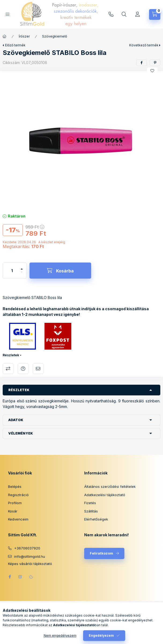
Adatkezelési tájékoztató (105, 495)
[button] (81, 141)
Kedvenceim (18, 519)
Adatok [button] (16, 420)
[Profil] (138, 14)
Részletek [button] (19, 390)
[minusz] (22, 274)
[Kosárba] (60, 271)
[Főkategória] (5, 36)
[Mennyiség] (12, 271)
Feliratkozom (101, 553)
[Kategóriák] (8, 14)
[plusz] (22, 267)
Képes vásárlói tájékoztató (30, 564)
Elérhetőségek (96, 519)
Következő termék (144, 45)
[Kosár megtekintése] (155, 14)
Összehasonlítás (8, 369)
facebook (10, 577)
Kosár (13, 511)
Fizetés (90, 503)
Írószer (24, 36)
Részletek (11, 355)
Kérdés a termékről (23, 369)
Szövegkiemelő (55, 36)
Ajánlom (38, 369)
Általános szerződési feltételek (110, 486)
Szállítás (91, 511)
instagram (20, 577)
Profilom (15, 503)
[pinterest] (155, 63)
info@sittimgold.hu (111, 14)
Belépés (15, 486)
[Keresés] (124, 14)
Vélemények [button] (21, 433)
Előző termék (15, 45)
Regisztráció (18, 495)
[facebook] (142, 63)
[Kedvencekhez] (152, 71)
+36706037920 (27, 548)
